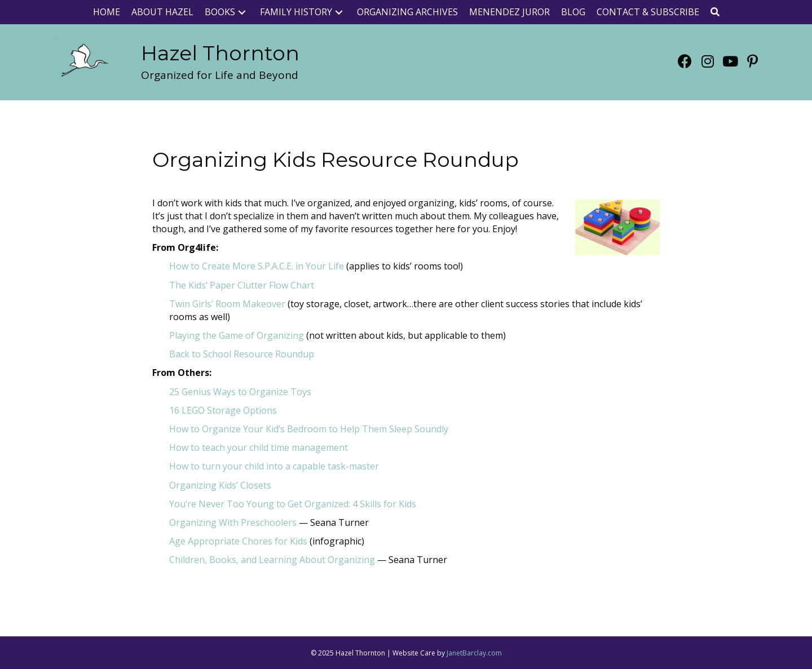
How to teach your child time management (259, 448)
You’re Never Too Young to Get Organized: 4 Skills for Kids (293, 504)
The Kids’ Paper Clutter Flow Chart (242, 285)
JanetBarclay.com (474, 653)
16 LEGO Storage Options (223, 410)
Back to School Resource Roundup (242, 354)
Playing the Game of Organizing (237, 335)
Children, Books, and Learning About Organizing (272, 560)
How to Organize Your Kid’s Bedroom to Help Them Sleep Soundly (309, 429)
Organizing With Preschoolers (233, 522)
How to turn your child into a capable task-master (274, 466)
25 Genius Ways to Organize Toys (240, 392)
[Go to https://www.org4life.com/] (220, 53)
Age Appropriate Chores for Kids (238, 541)
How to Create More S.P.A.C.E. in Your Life (257, 266)
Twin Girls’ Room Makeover (227, 304)
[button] (242, 12)
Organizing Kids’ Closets (220, 485)
